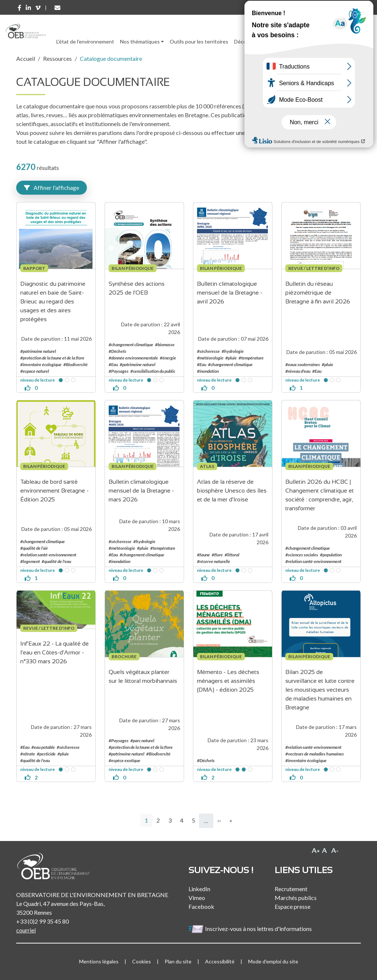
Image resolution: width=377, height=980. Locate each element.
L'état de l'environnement (85, 41)
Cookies (142, 961)
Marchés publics (296, 898)
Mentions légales (99, 961)
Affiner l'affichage (52, 187)
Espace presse (293, 906)
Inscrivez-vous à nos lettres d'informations (251, 929)
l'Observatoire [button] (327, 41)
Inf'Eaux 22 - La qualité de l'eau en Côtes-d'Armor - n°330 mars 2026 (55, 652)
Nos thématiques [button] (140, 41)
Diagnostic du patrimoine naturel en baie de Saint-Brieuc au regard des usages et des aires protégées (54, 301)
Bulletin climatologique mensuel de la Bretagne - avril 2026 (230, 293)
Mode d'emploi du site (273, 961)
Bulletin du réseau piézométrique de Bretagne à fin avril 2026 (318, 293)
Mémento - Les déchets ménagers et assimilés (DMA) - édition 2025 (229, 681)
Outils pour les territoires (199, 41)
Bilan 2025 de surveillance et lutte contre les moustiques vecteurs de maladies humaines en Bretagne (321, 690)
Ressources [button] (281, 41)
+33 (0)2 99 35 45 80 (43, 921)
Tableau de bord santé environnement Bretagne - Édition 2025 (55, 491)
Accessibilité (220, 961)
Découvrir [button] (245, 41)
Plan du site (178, 961)
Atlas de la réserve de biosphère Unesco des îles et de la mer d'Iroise (232, 491)
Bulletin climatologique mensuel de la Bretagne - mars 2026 (142, 491)
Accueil (26, 58)
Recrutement (291, 889)
